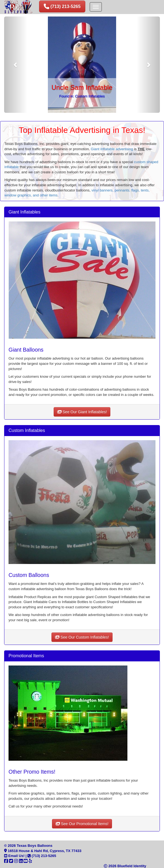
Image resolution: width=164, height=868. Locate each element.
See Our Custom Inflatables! (82, 637)
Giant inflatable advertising (112, 149)
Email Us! (14, 856)
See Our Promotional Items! (82, 824)
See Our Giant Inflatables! (82, 412)
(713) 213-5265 (42, 856)
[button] (16, 65)
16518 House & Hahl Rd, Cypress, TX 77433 (43, 851)
